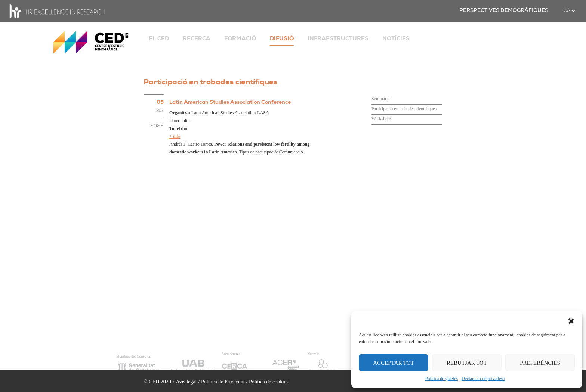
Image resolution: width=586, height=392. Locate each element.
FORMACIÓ (240, 38)
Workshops (382, 119)
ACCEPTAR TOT (394, 363)
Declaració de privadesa (483, 379)
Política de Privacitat (223, 382)
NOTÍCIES (396, 38)
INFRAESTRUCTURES (338, 38)
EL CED (159, 38)
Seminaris (380, 99)
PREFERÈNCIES (540, 363)
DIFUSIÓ (282, 38)
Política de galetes (442, 379)
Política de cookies (269, 382)
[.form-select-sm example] (569, 11)
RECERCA (197, 38)
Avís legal (186, 382)
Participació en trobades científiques (404, 109)
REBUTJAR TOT (467, 363)
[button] (571, 320)
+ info (175, 136)
